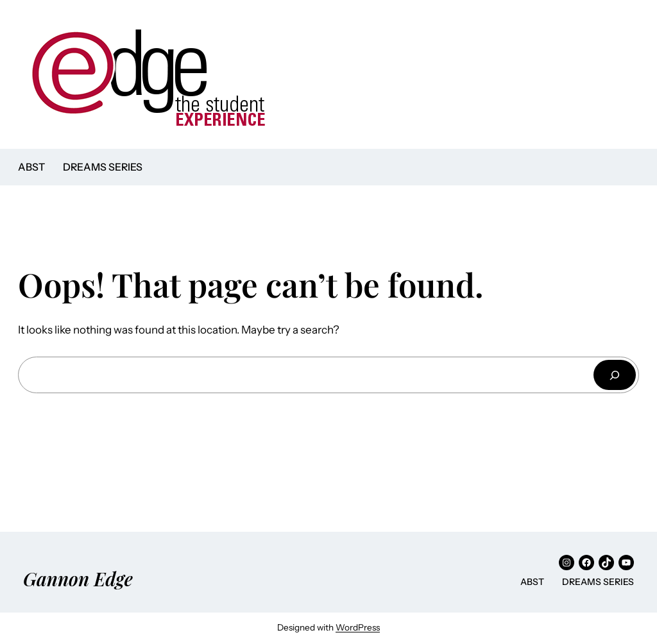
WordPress (358, 627)
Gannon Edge (78, 579)
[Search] (615, 375)
